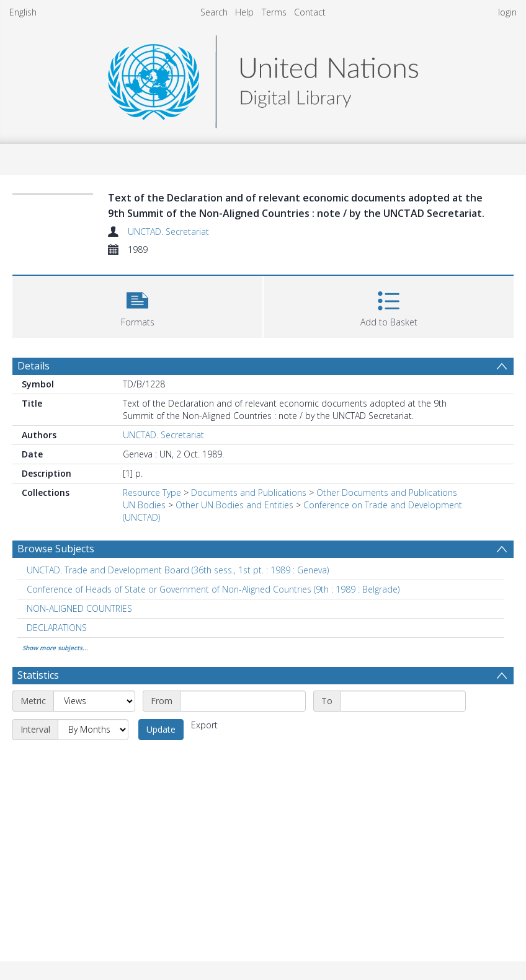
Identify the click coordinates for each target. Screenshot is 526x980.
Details (33, 366)
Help (244, 12)
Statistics (38, 675)
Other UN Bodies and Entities (234, 505)
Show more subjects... (55, 648)
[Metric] (94, 701)
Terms (274, 12)
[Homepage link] (263, 78)
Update (161, 729)
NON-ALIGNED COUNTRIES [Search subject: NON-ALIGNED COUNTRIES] (79, 608)
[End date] (403, 701)
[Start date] (243, 701)
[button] (137, 305)
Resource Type (152, 492)
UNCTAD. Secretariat (168, 232)
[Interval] (93, 730)
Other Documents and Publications (387, 492)
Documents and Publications (249, 492)
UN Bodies (144, 505)
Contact (310, 12)
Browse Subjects (56, 549)
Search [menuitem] (214, 12)
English (23, 12)
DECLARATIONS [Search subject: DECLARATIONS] (57, 628)
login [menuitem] (507, 12)
